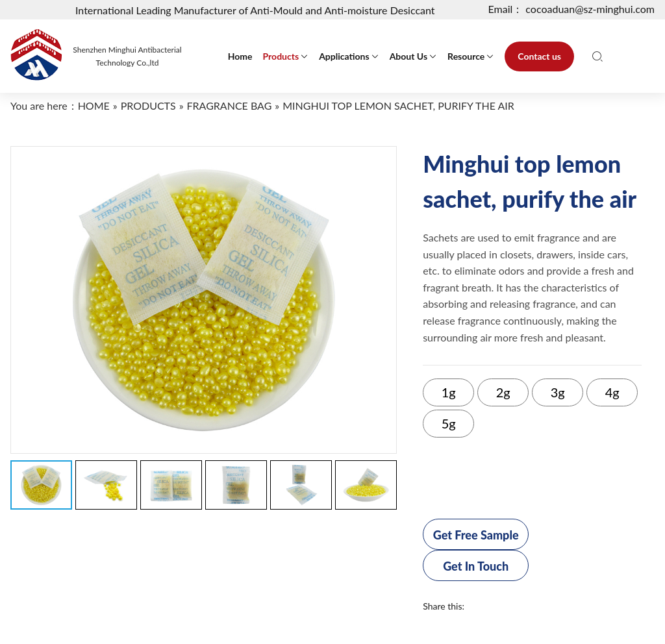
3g (558, 392)
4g (612, 392)
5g (449, 423)
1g (449, 392)
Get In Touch (476, 566)
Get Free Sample (476, 535)
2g (503, 392)
